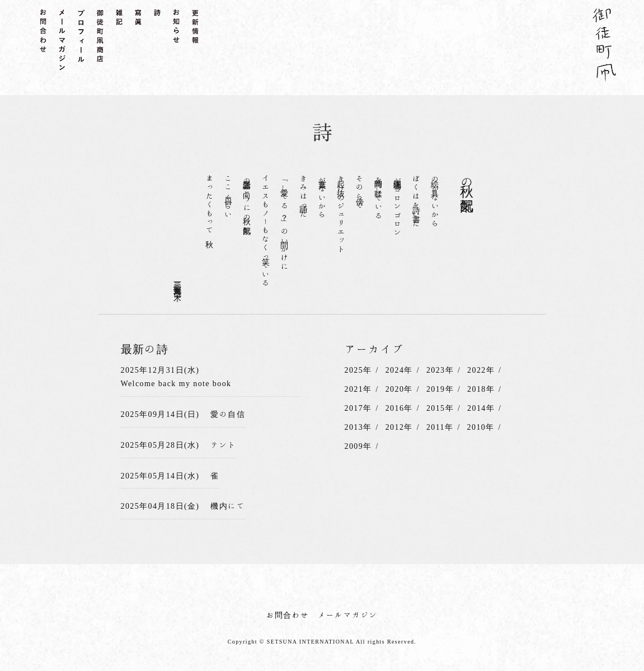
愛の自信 (228, 414)
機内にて (228, 506)
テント (223, 445)
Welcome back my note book (176, 383)
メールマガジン (348, 615)
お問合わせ (288, 615)
